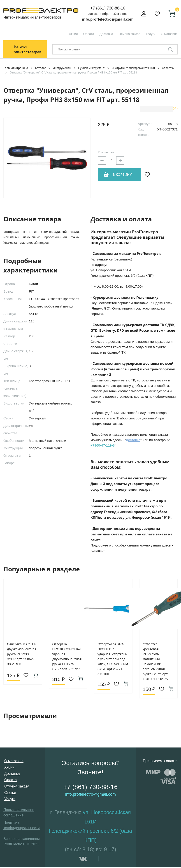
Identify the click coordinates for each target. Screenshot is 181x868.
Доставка (106, 34)
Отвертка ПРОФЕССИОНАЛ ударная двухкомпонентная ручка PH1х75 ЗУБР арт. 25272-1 (67, 656)
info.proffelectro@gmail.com (108, 19)
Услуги (151, 34)
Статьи (10, 793)
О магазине (169, 34)
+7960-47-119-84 (104, 445)
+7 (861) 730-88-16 (108, 8)
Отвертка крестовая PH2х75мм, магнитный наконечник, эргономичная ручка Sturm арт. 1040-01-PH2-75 (156, 661)
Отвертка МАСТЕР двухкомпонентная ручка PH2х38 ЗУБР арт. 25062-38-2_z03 (22, 654)
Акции (73, 34)
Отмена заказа (129, 34)
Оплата (89, 34)
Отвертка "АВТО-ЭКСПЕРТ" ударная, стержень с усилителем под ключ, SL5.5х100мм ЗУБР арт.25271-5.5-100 (113, 659)
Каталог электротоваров (28, 49)
